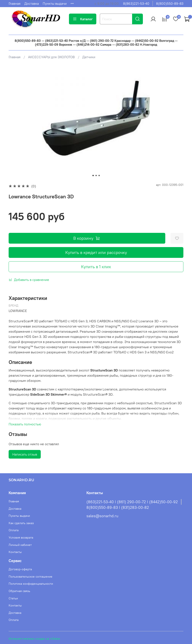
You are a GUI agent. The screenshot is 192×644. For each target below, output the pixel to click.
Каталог (83, 19)
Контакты (15, 552)
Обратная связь (19, 591)
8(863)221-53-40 (136, 3)
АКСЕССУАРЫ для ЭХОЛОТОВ (51, 57)
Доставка (32, 3)
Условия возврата (21, 537)
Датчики (89, 57)
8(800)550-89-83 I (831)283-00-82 (118, 508)
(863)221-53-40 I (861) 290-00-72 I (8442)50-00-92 (132, 502)
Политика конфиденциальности (31, 584)
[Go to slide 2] (96, 175)
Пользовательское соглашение (30, 577)
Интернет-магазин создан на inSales (34, 639)
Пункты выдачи (55, 3)
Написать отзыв (25, 454)
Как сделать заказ (21, 523)
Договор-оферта (20, 569)
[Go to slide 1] (93, 175)
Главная (15, 3)
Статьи (13, 598)
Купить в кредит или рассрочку (96, 252)
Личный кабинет (20, 545)
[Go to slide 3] (99, 175)
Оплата (14, 530)
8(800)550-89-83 (170, 3)
